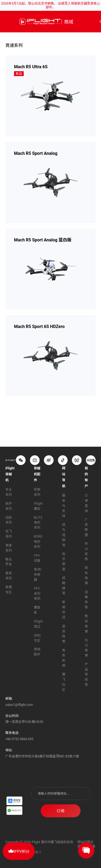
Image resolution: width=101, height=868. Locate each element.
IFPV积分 (19, 851)
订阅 (61, 811)
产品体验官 (86, 674)
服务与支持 (64, 506)
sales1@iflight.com (19, 705)
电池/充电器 (38, 575)
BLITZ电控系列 (38, 523)
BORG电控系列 (38, 542)
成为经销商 (64, 535)
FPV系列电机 (37, 594)
